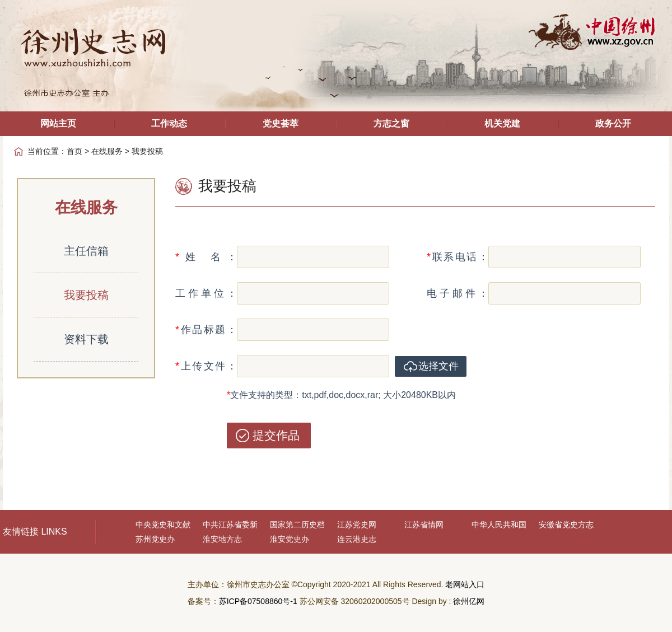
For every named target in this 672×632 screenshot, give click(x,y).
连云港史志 (357, 539)
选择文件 (438, 366)
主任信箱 (86, 251)
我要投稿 (86, 295)
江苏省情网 (424, 525)
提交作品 (276, 435)
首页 (74, 151)
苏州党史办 (155, 539)
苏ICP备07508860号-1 (258, 601)
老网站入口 (465, 584)
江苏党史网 (357, 525)
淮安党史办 (290, 539)
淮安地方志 (222, 539)
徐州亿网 (469, 601)
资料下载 (86, 339)
